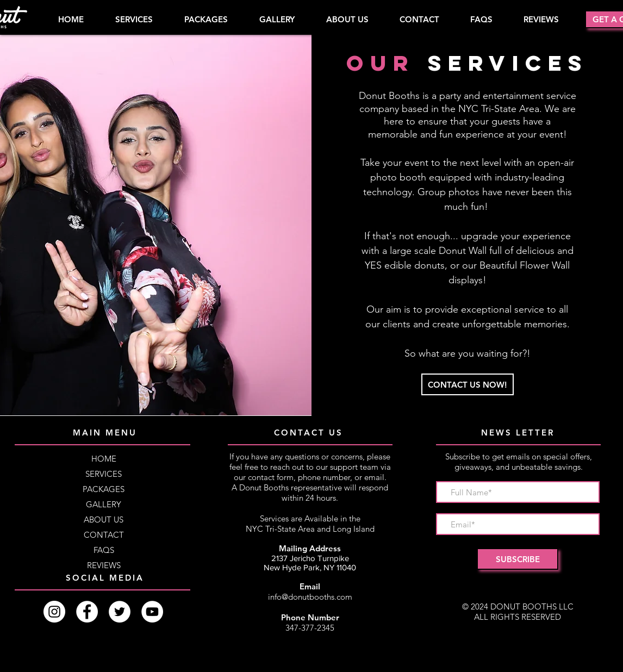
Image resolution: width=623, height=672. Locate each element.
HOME (104, 459)
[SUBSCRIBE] (518, 559)
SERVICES (104, 474)
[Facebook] (87, 612)
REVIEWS (104, 565)
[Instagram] (54, 612)
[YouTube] (152, 612)
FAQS (104, 550)
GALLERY (104, 504)
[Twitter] (120, 612)
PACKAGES (104, 489)
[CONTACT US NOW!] (468, 384)
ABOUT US (104, 519)
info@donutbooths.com (310, 597)
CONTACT (104, 535)
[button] (206, 19)
